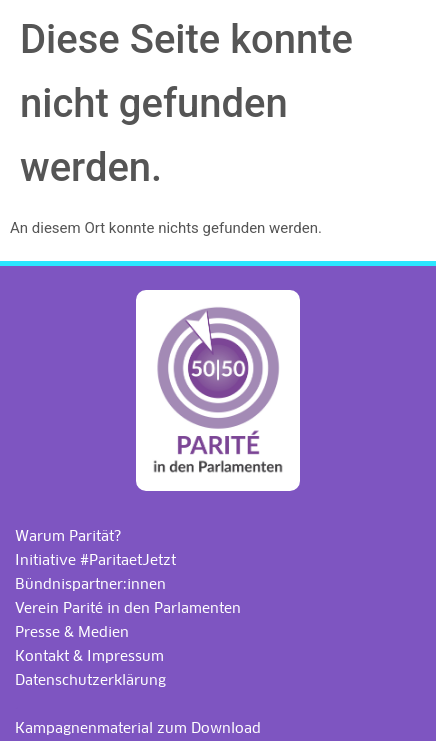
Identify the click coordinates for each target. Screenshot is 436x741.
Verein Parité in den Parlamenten (128, 608)
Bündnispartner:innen (90, 584)
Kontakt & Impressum (89, 656)
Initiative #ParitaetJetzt (95, 560)
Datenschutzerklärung (90, 680)
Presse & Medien (72, 632)
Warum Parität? (68, 536)
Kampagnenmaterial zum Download (138, 728)
